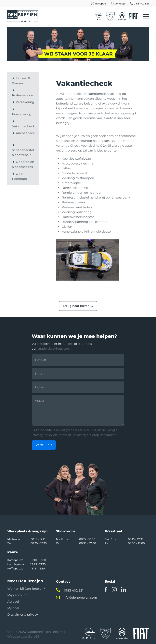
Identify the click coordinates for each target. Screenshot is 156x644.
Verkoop (120, 4)
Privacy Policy (42, 435)
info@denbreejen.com (80, 598)
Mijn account (17, 595)
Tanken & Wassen (21, 81)
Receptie (100, 4)
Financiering (22, 114)
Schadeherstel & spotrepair (23, 152)
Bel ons (68, 344)
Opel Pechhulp (19, 176)
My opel (13, 608)
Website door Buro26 (23, 636)
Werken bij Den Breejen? (26, 589)
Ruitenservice (22, 95)
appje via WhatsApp (54, 349)
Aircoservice (25, 133)
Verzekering (25, 102)
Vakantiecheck (23, 126)
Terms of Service (70, 435)
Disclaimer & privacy (23, 615)
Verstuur (42, 445)
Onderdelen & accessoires (23, 164)
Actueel (13, 602)
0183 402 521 (141, 4)
